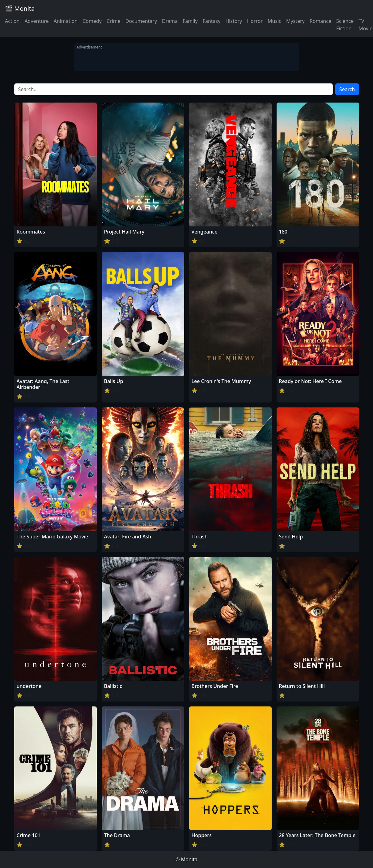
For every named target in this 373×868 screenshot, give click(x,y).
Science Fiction (345, 25)
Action (12, 21)
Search (347, 89)
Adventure (36, 21)
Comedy (92, 21)
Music (274, 21)
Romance (320, 21)
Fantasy (212, 21)
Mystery (295, 21)
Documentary (141, 21)
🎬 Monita (20, 8)
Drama (170, 21)
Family (190, 21)
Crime (114, 21)
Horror (255, 21)
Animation (66, 21)
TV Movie (365, 25)
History (234, 21)
